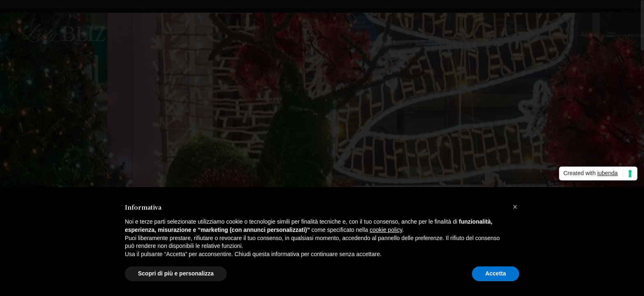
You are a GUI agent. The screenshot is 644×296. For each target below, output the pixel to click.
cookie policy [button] (386, 230)
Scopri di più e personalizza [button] (176, 273)
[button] (515, 207)
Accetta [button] (496, 273)
